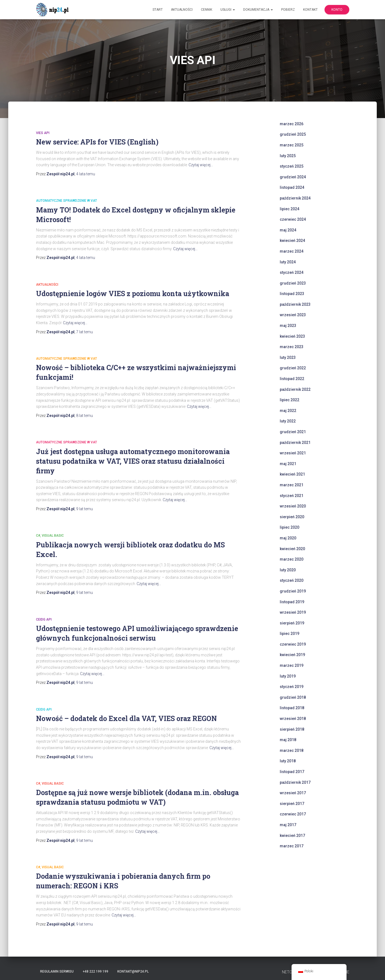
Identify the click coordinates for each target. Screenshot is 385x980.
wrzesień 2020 (293, 506)
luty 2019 (288, 676)
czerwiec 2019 (293, 644)
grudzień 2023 (293, 283)
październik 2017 (295, 782)
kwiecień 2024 (292, 241)
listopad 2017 (292, 772)
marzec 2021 (292, 485)
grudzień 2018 (293, 697)
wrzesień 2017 (293, 793)
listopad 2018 (292, 708)
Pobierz (288, 10)
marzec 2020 (292, 559)
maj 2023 (288, 326)
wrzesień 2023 (293, 315)
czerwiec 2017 (293, 814)
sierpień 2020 (292, 517)
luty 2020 (288, 570)
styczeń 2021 (292, 496)
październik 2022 (295, 389)
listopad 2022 (292, 379)
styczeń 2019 (292, 687)
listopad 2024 (292, 187)
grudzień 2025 (293, 134)
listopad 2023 (292, 294)
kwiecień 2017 (292, 836)
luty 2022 (288, 421)
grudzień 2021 (293, 432)
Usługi (228, 10)
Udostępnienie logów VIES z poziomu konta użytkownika (133, 294)
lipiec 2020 (290, 527)
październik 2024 (295, 198)
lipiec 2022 (290, 400)
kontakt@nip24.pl (133, 971)
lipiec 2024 (290, 209)
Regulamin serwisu (57, 971)
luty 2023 (288, 357)
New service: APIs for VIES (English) (97, 142)
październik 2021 (295, 443)
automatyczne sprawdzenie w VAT (67, 201)
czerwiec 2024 (293, 219)
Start (158, 10)
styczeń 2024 (292, 272)
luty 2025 (288, 156)
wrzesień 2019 (293, 612)
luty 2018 (288, 761)
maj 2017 (288, 825)
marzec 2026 (292, 124)
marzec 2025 (292, 145)
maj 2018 (288, 740)
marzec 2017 (292, 846)
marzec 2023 (292, 347)
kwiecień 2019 (292, 655)
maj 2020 (288, 538)
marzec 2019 (292, 665)
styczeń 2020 (292, 580)
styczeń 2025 (292, 166)
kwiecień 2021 (292, 474)
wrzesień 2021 (293, 453)
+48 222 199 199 (95, 971)
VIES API (43, 133)
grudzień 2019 (293, 591)
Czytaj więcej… (201, 165)
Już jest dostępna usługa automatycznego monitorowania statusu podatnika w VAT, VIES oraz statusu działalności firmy (133, 461)
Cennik (207, 10)
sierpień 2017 (292, 804)
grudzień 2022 (293, 368)
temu (86, 174)
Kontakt (310, 10)
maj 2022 (288, 411)
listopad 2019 (292, 602)
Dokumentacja (258, 10)
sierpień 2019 (292, 623)
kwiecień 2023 (292, 336)
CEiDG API (44, 619)
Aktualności (182, 10)
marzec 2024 (292, 251)
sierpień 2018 (292, 729)
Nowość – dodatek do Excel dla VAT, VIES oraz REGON (126, 718)
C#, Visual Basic (50, 536)
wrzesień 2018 (293, 719)
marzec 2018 (292, 750)
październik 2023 (295, 304)
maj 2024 (288, 230)
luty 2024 (288, 262)
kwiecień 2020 (292, 549)
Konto (337, 10)
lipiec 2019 (290, 634)
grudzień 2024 (293, 177)
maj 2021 (288, 464)
